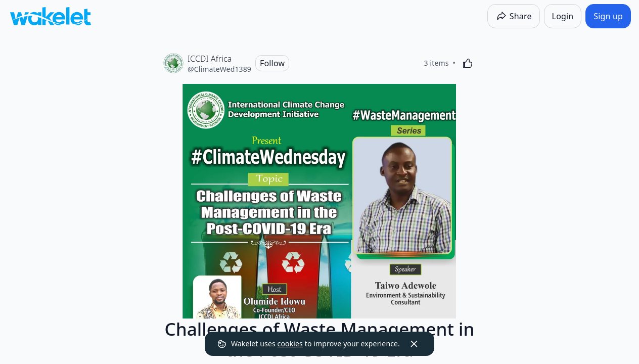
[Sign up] (608, 16)
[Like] (468, 63)
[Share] (514, 16)
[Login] (563, 16)
